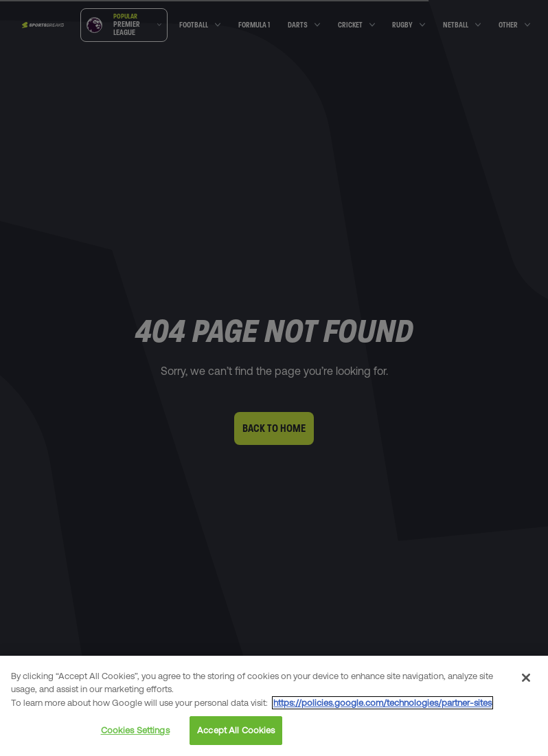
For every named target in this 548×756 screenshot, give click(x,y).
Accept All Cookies (236, 730)
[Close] (526, 678)
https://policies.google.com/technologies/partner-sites (383, 703)
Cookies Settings (135, 730)
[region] (274, 706)
